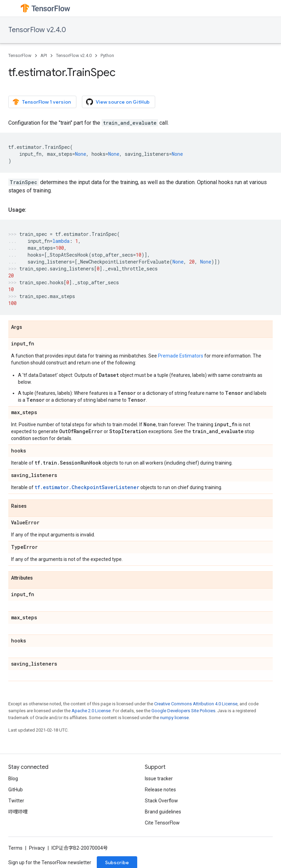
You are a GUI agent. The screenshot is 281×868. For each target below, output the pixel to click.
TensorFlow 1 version (42, 102)
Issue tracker (159, 779)
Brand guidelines (163, 812)
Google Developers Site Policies (183, 711)
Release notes (160, 790)
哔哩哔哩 (18, 812)
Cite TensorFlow (162, 823)
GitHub (16, 790)
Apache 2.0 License (91, 711)
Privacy (37, 848)
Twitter (16, 801)
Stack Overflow (161, 801)
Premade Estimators (181, 356)
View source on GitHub (118, 102)
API (44, 55)
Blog (13, 779)
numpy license (174, 718)
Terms (15, 848)
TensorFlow (20, 55)
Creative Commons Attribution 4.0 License (196, 704)
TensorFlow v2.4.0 (37, 30)
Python (107, 55)
